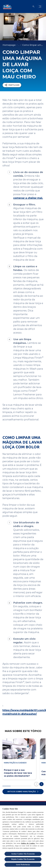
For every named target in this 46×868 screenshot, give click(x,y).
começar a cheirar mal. (28, 198)
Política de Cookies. (28, 843)
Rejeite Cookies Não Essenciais (23, 859)
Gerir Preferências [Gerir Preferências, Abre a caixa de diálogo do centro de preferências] (23, 865)
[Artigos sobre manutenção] (23, 792)
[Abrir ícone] (33, 7)
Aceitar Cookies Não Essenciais (23, 854)
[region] (23, 837)
